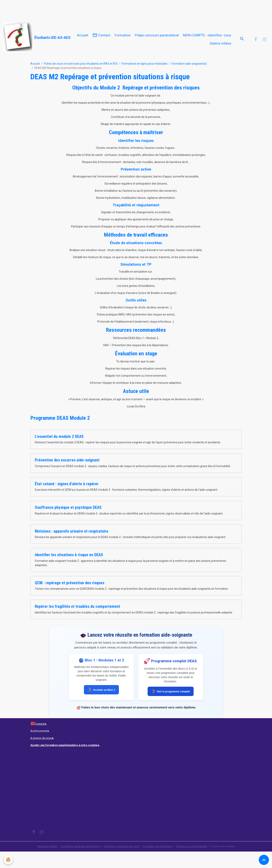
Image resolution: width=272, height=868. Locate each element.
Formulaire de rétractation (160, 863)
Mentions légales (40, 863)
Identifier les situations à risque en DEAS (69, 571)
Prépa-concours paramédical (157, 44)
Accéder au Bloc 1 (101, 706)
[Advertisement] (74, 9)
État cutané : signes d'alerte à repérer (67, 500)
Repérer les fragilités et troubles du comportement (77, 623)
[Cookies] (9, 860)
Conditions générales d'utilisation (76, 863)
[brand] (34, 37)
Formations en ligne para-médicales (145, 80)
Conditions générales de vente (120, 863)
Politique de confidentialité (197, 863)
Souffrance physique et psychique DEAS (68, 524)
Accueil (83, 44)
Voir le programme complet (171, 708)
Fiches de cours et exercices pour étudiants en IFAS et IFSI (81, 80)
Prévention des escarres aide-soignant (67, 477)
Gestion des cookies (230, 863)
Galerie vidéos (220, 51)
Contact (101, 44)
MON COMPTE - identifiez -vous (207, 44)
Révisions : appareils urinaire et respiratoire (72, 548)
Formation (123, 44)
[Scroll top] (264, 860)
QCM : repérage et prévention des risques (70, 599)
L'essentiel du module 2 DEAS (59, 453)
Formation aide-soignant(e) (189, 80)
